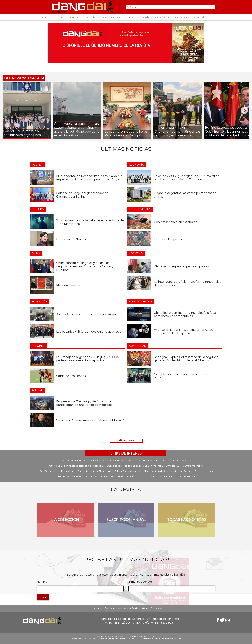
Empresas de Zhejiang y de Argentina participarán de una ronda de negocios (84, 403)
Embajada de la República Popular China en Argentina (135, 466)
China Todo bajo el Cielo (159, 476)
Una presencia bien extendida (176, 222)
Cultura (85, 17)
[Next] (244, 110)
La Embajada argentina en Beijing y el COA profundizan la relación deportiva (88, 359)
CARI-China (107, 476)
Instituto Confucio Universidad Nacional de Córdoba (76, 466)
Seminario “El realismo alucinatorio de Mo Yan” (90, 420)
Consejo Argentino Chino (130, 476)
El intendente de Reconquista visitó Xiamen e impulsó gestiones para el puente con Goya (89, 178)
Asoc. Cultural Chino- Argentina (124, 471)
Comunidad (144, 17)
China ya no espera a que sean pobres (182, 266)
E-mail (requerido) (140, 582)
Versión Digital (131, 608)
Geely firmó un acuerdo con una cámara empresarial (183, 376)
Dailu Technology (49, 471)
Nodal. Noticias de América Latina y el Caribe (167, 471)
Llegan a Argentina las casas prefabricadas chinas (185, 195)
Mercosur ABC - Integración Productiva (77, 476)
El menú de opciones (170, 239)
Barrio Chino (68, 471)
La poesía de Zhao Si (71, 239)
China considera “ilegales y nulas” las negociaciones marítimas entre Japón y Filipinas (85, 266)
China (175, 17)
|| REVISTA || (198, 17)
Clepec (198, 471)
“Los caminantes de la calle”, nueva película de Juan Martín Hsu (90, 222)
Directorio (156, 608)
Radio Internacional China (91, 471)
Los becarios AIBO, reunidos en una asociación (90, 332)
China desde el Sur (185, 476)
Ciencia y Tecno (100, 17)
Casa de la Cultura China (74, 461)
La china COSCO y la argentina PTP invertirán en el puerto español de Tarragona (187, 178)
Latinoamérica (161, 17)
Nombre (42, 582)
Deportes (116, 17)
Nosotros (97, 608)
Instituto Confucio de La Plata (143, 461)
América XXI (173, 466)
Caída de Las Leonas (71, 376)
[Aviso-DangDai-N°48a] (126, 43)
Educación (72, 17)
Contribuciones (113, 608)
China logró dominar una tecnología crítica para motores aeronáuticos (185, 315)
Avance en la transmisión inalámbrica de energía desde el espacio (184, 332)
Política (46, 17)
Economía (58, 17)
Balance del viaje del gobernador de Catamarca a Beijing (82, 195)
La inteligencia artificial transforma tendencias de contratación (188, 284)
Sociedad (130, 17)
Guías (145, 608)
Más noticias (126, 440)
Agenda (185, 17)
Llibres (209, 471)
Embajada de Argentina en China (107, 461)
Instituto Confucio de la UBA (177, 461)
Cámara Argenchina (193, 466)
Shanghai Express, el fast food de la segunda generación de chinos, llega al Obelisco (186, 359)
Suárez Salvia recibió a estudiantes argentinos (90, 315)
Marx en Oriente (68, 285)
